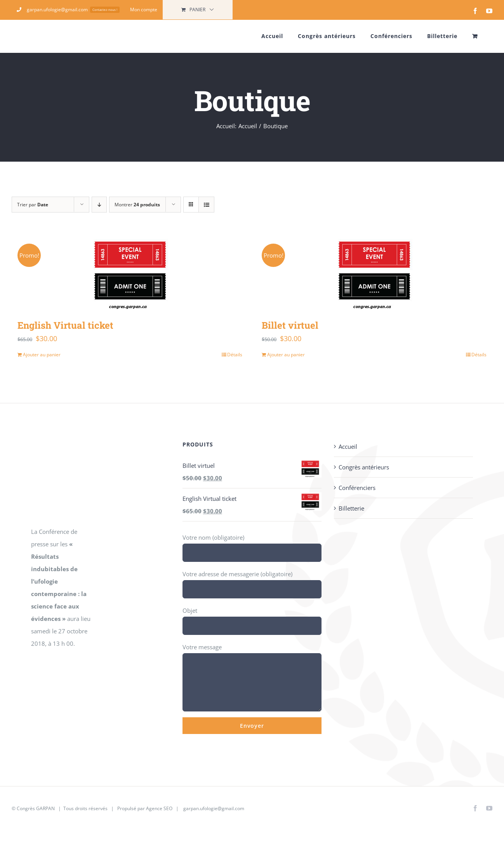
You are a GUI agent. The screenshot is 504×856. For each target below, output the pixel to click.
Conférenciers (357, 488)
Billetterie (351, 508)
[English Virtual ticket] (130, 274)
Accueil (348, 446)
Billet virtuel (290, 325)
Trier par (33, 205)
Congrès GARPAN (36, 808)
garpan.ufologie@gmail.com (214, 808)
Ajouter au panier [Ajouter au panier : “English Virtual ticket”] (42, 355)
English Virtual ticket (65, 325)
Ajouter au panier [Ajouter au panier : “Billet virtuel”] (286, 355)
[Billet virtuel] (374, 274)
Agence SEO (159, 808)
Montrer (137, 205)
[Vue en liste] (206, 205)
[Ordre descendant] (99, 205)
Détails (235, 355)
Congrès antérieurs (364, 467)
